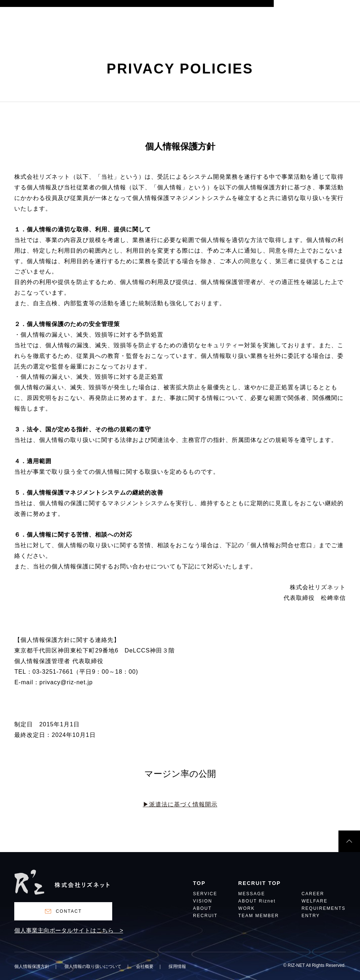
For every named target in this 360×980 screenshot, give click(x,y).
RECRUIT (205, 916)
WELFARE (314, 901)
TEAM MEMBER (259, 916)
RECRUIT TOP (260, 883)
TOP (199, 883)
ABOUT (202, 909)
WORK (247, 909)
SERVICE (205, 894)
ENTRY (311, 916)
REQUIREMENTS (324, 909)
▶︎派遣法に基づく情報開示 (180, 804)
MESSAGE (252, 894)
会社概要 (145, 966)
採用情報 (177, 966)
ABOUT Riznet (257, 901)
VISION (203, 901)
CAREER (313, 894)
